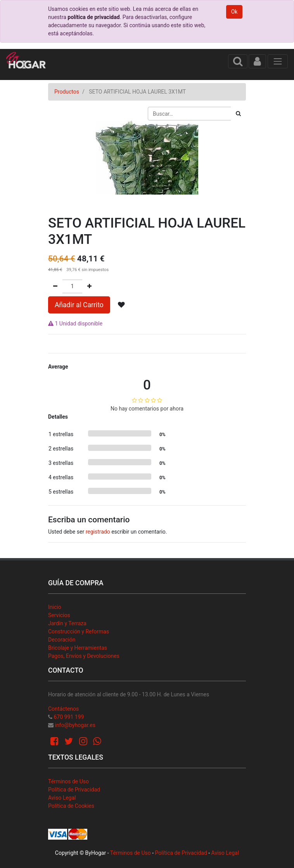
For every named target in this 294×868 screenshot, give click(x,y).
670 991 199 (69, 717)
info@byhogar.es (75, 725)
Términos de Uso (68, 781)
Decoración (62, 640)
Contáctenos (63, 709)
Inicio (55, 607)
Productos (67, 92)
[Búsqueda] (238, 114)
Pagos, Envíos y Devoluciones (84, 656)
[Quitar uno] (55, 286)
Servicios (59, 615)
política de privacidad (93, 17)
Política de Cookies (71, 806)
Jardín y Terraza (67, 623)
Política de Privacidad (74, 790)
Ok (234, 12)
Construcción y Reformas (79, 631)
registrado (98, 532)
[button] (121, 305)
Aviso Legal (62, 798)
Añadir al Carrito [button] (79, 305)
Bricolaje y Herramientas (78, 648)
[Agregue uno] (89, 286)
